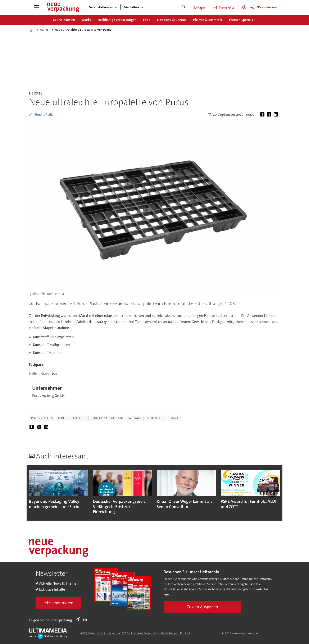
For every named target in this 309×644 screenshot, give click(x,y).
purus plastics (42, 418)
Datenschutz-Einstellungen (161, 633)
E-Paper (200, 7)
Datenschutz (96, 633)
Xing (79, 619)
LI (86, 619)
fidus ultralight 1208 (107, 418)
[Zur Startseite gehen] (63, 7)
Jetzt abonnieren (58, 603)
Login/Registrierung (263, 7)
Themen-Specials (241, 20)
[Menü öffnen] (36, 7)
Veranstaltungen (101, 7)
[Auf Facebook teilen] (263, 115)
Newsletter (227, 7)
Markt (87, 20)
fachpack (135, 418)
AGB (83, 633)
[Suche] (183, 7)
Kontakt (185, 633)
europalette (156, 418)
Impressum (113, 633)
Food (147, 20)
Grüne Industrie (64, 20)
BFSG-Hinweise (132, 633)
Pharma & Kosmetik (208, 20)
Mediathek (132, 7)
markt (175, 418)
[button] (272, 492)
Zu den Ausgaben (202, 607)
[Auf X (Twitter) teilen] (270, 115)
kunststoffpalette (72, 418)
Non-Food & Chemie (172, 20)
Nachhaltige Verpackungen (117, 20)
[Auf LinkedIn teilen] (277, 115)
